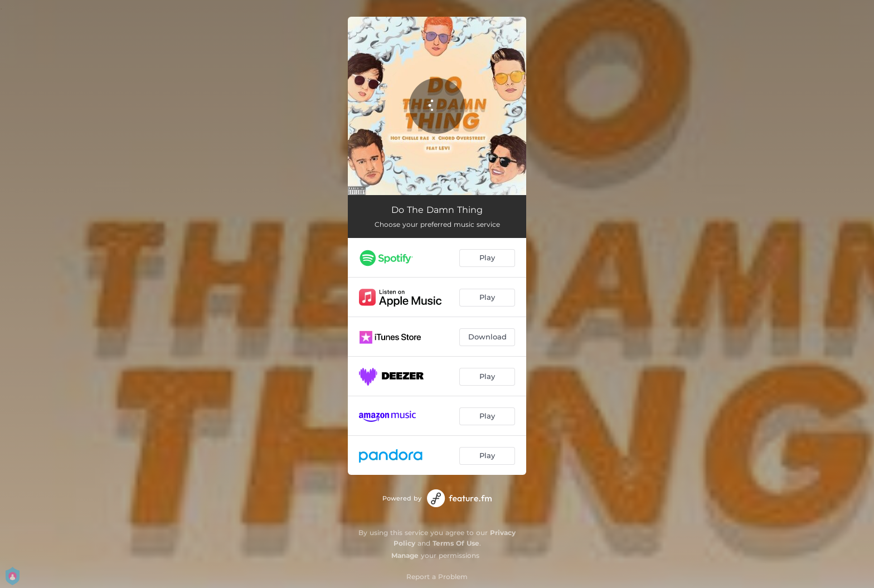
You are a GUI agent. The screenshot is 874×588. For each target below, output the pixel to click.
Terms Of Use (456, 543)
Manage (405, 555)
